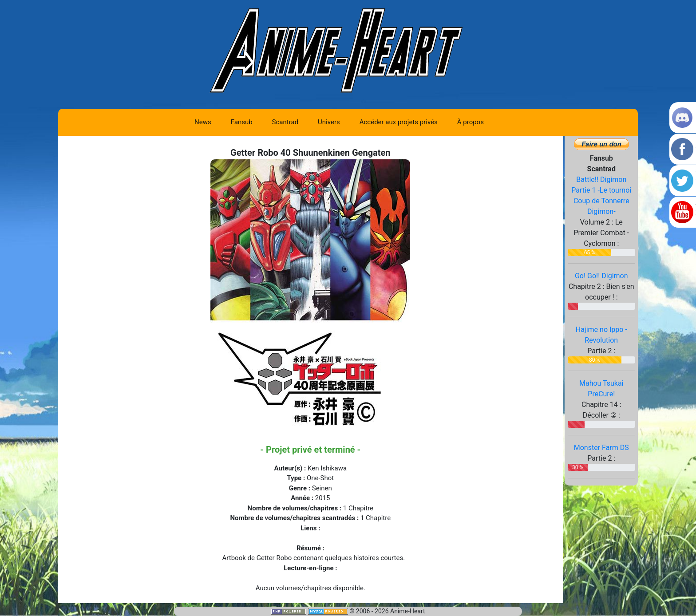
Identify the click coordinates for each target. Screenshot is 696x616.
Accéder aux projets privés (399, 122)
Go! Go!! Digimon (601, 276)
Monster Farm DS (601, 448)
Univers (329, 122)
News (203, 122)
